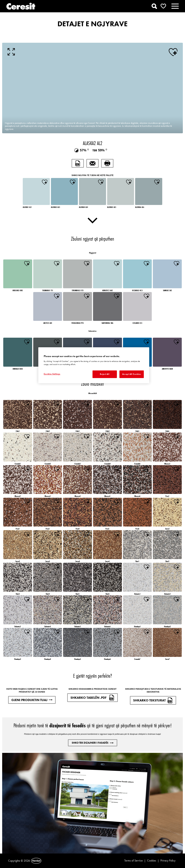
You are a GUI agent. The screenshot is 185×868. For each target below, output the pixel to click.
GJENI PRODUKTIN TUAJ (32, 700)
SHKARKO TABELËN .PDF (92, 698)
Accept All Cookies (132, 374)
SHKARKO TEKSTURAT (153, 700)
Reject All (105, 374)
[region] (94, 365)
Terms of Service (134, 861)
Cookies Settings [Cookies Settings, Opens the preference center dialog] (52, 374)
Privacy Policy (168, 861)
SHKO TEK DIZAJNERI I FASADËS (93, 743)
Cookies (152, 861)
